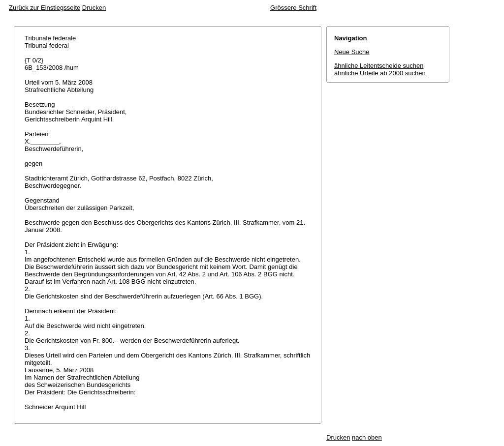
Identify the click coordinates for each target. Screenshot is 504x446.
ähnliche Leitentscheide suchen (379, 66)
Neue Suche (352, 52)
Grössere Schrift (293, 8)
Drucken (94, 8)
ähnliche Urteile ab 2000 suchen (380, 73)
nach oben (367, 437)
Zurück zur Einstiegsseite (45, 8)
